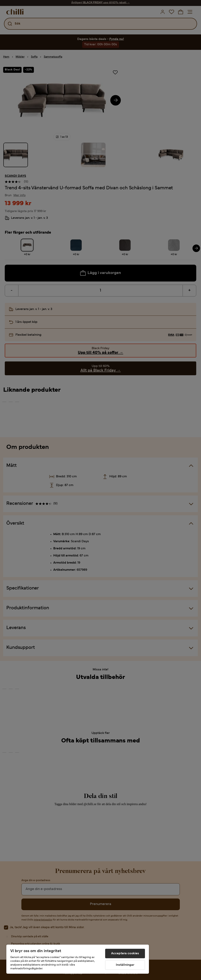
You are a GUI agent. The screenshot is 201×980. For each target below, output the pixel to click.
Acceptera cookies (125, 953)
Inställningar (125, 965)
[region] (78, 959)
